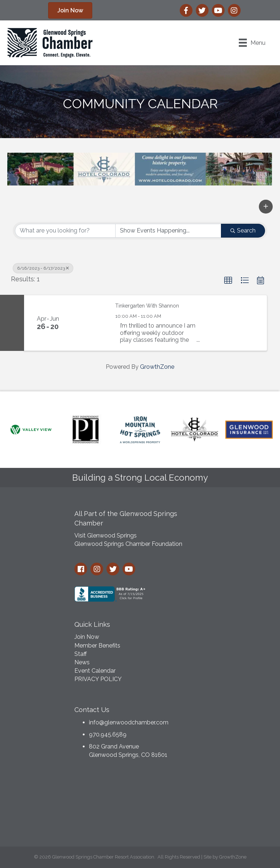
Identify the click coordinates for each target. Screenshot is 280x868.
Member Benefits (97, 646)
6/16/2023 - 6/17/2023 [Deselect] (43, 268)
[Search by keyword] (65, 231)
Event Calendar (95, 671)
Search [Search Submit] (243, 230)
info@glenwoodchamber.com (129, 722)
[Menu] (252, 43)
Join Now (87, 637)
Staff (81, 654)
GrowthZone (157, 367)
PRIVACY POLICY (98, 679)
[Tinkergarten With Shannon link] (90, 323)
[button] (266, 207)
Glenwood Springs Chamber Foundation (128, 544)
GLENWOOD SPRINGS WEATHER (140, 805)
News (82, 662)
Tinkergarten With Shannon (147, 306)
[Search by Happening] (168, 231)
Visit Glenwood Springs (106, 535)
